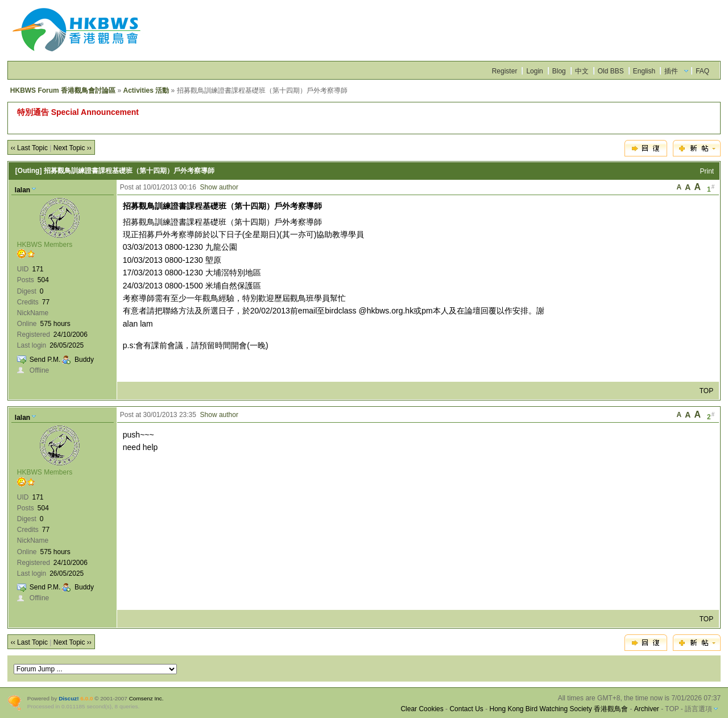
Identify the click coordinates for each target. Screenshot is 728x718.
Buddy (84, 360)
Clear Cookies (422, 709)
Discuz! (69, 698)
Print (707, 171)
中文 (582, 71)
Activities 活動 (146, 90)
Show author (219, 187)
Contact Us (466, 709)
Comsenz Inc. (146, 698)
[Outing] (29, 171)
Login (534, 71)
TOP (706, 391)
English (644, 71)
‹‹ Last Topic (29, 148)
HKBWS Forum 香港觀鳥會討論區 (63, 90)
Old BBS (611, 71)
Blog (559, 71)
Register (505, 71)
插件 (671, 71)
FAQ (702, 71)
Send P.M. (45, 360)
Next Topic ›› (73, 148)
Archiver (647, 709)
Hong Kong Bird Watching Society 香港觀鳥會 (559, 709)
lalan (22, 190)
